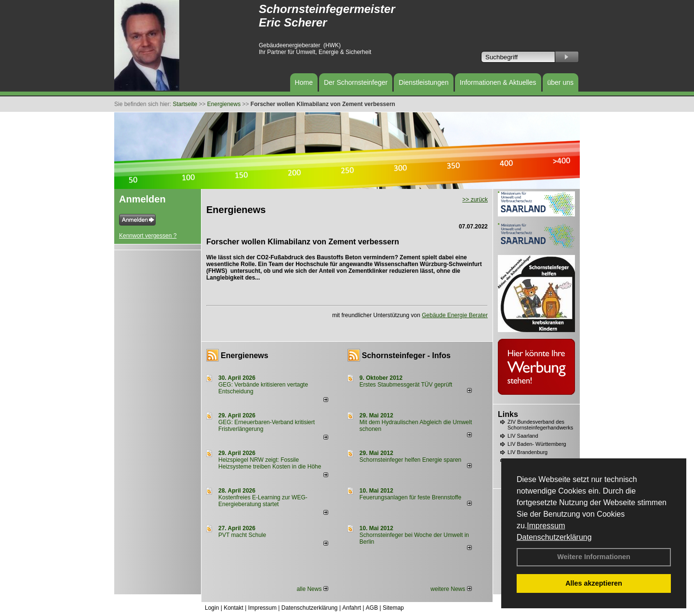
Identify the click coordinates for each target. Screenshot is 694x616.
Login (212, 608)
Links (508, 414)
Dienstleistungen (424, 82)
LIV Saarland (523, 436)
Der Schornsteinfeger (356, 82)
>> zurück (475, 200)
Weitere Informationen (594, 557)
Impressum (546, 526)
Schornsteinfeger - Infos (406, 355)
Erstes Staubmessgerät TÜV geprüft (406, 385)
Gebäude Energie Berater (455, 315)
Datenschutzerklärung (554, 537)
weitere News (451, 589)
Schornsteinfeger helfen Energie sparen (410, 460)
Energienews (245, 355)
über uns (561, 82)
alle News (312, 589)
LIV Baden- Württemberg (537, 444)
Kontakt (234, 608)
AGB (372, 608)
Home (304, 82)
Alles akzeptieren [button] (594, 583)
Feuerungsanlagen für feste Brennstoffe (410, 497)
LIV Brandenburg (527, 452)
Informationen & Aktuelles (498, 82)
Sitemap (393, 608)
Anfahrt (352, 608)
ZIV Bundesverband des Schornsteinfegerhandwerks (540, 425)
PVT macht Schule (242, 535)
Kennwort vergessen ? (148, 236)
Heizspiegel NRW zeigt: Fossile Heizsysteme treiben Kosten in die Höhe (270, 463)
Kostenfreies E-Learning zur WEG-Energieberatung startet (263, 501)
